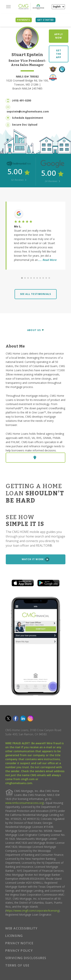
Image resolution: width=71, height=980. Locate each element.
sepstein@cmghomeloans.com (28, 111)
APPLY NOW (59, 36)
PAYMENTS (24, 20)
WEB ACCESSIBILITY (21, 928)
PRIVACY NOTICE (19, 943)
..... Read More (47, 260)
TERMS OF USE (17, 965)
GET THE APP (59, 54)
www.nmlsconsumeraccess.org (24, 803)
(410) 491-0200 (21, 100)
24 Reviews (52, 181)
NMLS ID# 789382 (27, 76)
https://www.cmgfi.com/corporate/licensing (32, 911)
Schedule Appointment (28, 118)
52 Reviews (19, 180)
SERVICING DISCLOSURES (26, 958)
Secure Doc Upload (25, 125)
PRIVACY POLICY (19, 951)
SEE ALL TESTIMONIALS (36, 294)
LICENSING (14, 936)
